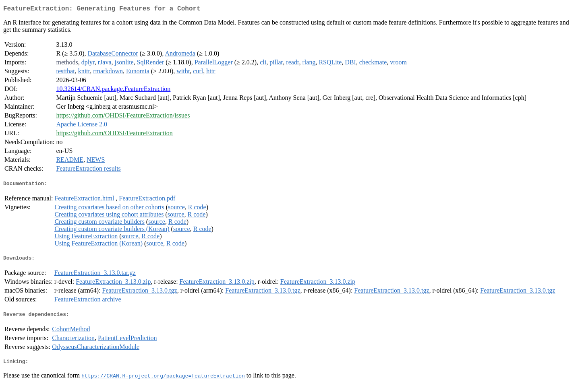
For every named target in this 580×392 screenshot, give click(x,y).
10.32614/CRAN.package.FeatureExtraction (113, 90)
